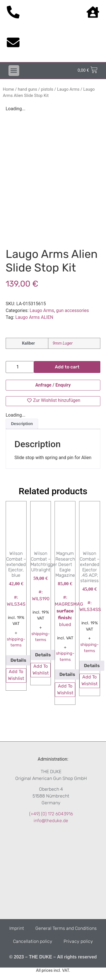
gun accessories (72, 310)
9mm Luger (63, 343)
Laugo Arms (68, 89)
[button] (14, 71)
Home (8, 89)
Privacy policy (78, 941)
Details (18, 660)
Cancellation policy (33, 941)
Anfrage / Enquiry (53, 385)
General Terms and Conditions (66, 928)
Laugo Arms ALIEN (34, 317)
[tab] (22, 424)
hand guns (27, 89)
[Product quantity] (20, 367)
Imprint (17, 928)
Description (22, 424)
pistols (47, 89)
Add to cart (67, 367)
